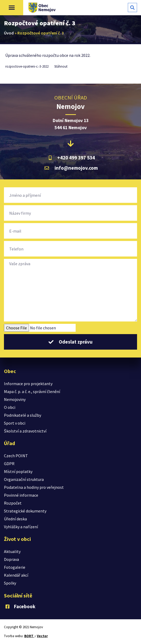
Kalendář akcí (16, 575)
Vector (42, 636)
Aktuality (12, 551)
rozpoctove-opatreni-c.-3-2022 (27, 66)
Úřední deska (15, 519)
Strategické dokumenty (25, 511)
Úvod (9, 33)
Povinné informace (21, 495)
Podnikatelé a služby (23, 415)
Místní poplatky (18, 471)
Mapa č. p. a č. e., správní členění (32, 391)
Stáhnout (61, 66)
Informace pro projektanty (28, 384)
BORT (29, 636)
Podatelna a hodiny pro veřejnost (34, 487)
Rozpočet (13, 503)
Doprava (11, 559)
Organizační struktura (24, 479)
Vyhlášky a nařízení (21, 527)
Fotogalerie (15, 567)
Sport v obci (15, 423)
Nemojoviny (15, 399)
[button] (12, 8)
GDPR (9, 464)
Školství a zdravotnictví (25, 431)
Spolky (10, 583)
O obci (10, 407)
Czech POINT (16, 456)
